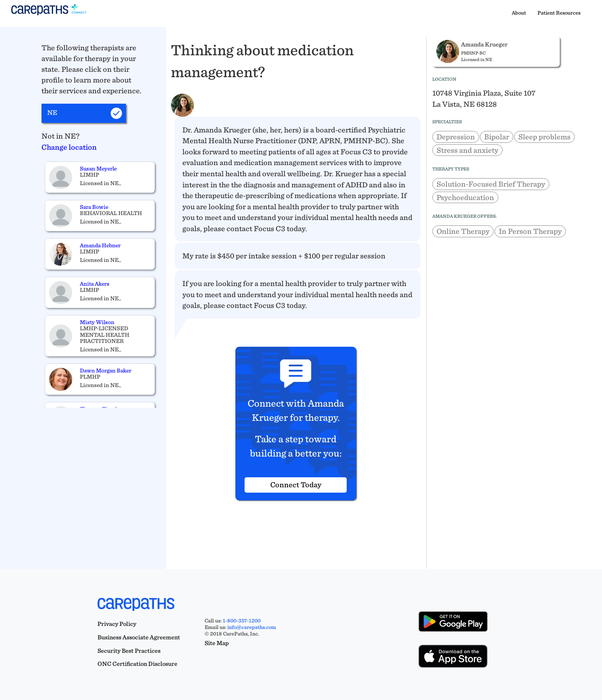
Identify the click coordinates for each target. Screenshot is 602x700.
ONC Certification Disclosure (137, 664)
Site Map (217, 643)
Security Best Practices (129, 651)
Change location (69, 147)
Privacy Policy (117, 624)
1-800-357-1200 (242, 621)
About (519, 13)
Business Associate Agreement (139, 637)
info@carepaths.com (252, 627)
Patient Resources (559, 13)
